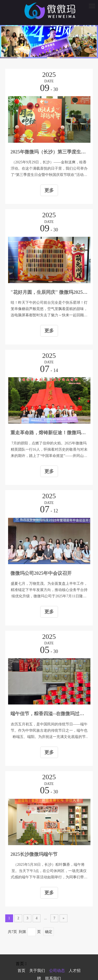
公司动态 (57, 971)
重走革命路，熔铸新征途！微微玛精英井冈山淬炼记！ (49, 433)
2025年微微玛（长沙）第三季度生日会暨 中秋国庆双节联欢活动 (49, 152)
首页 (21, 971)
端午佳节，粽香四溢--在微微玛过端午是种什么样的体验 (49, 714)
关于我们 (37, 971)
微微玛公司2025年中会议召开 (41, 573)
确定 (49, 932)
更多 (49, 190)
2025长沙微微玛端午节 (34, 854)
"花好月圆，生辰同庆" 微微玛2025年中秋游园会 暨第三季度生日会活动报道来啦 (49, 292)
